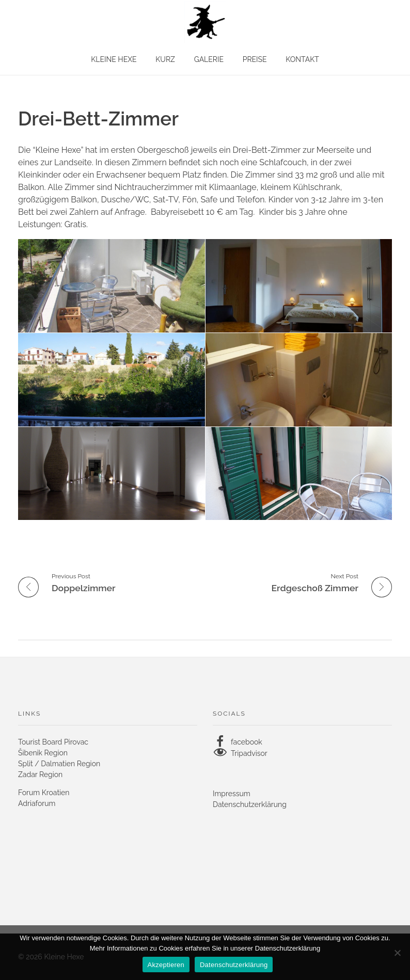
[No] (397, 953)
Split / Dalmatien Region (59, 764)
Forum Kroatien (44, 793)
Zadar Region (40, 774)
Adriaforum (37, 803)
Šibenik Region (43, 753)
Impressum (232, 794)
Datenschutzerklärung (250, 804)
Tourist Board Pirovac (53, 742)
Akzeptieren (166, 965)
